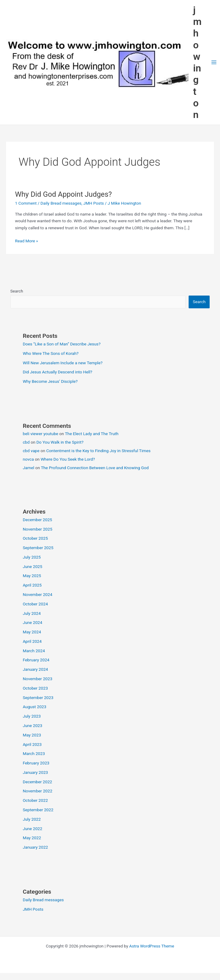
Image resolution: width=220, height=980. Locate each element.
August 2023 (35, 707)
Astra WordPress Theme (152, 946)
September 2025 (38, 548)
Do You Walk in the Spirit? (60, 442)
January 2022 (35, 847)
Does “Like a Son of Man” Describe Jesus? (62, 344)
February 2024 (36, 660)
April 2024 (32, 641)
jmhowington (197, 62)
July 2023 (32, 716)
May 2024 (32, 632)
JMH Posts (94, 203)
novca (28, 459)
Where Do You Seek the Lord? (68, 459)
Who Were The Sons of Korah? (51, 353)
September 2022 (38, 810)
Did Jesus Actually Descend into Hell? (58, 372)
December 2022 (37, 782)
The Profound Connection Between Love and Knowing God (95, 468)
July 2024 (32, 613)
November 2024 (38, 594)
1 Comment (26, 203)
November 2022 (38, 791)
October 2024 (35, 604)
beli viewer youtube (41, 434)
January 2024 (35, 669)
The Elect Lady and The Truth (92, 434)
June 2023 (33, 725)
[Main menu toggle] (214, 62)
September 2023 (38, 698)
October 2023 (35, 688)
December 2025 (37, 520)
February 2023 (36, 763)
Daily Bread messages (61, 203)
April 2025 (32, 585)
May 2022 (32, 838)
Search (17, 291)
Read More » (27, 241)
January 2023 (35, 772)
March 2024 (34, 651)
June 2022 (33, 829)
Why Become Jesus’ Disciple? (50, 381)
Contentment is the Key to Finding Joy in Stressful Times (98, 451)
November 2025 (38, 529)
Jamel (29, 468)
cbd (26, 442)
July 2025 (32, 557)
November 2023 (38, 679)
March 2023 (34, 753)
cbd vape (31, 451)
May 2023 (32, 735)
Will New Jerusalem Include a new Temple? (63, 363)
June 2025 (33, 566)
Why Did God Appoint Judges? (63, 194)
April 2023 (32, 744)
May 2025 (32, 576)
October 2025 (35, 538)
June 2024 (33, 622)
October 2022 (35, 800)
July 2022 (32, 819)
